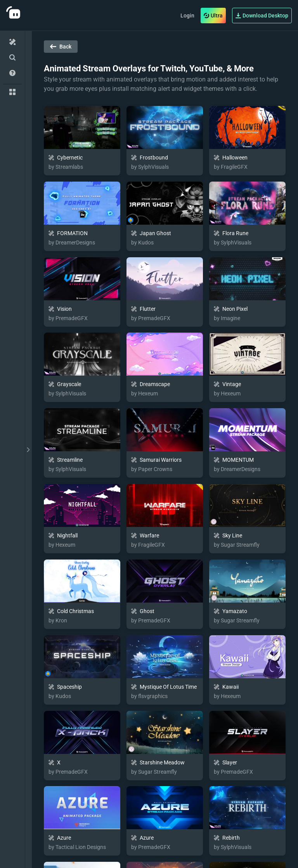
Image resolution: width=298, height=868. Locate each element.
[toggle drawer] (28, 450)
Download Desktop (262, 16)
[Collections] (12, 92)
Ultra (213, 16)
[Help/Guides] (12, 73)
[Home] (12, 42)
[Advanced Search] (12, 57)
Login (187, 16)
